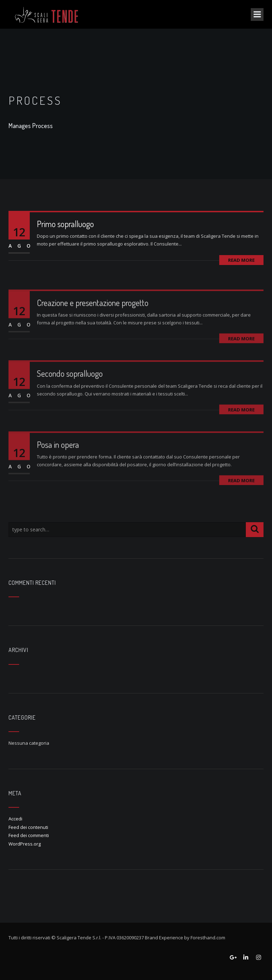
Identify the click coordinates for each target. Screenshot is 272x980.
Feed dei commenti (29, 835)
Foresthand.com (208, 938)
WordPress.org (25, 844)
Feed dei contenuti (28, 827)
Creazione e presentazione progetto (93, 317)
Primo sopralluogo (65, 224)
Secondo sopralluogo (70, 388)
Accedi (15, 819)
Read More (241, 260)
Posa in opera (58, 459)
